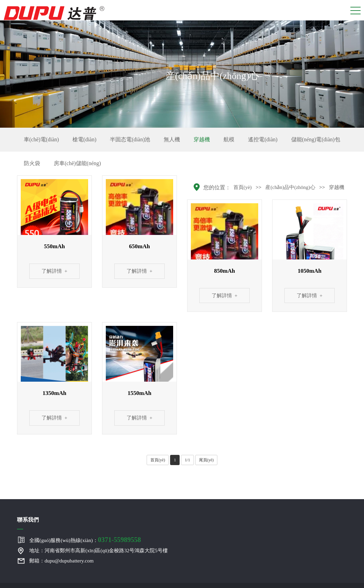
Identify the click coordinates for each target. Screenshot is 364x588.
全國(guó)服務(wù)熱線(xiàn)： (85, 540)
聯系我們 (28, 520)
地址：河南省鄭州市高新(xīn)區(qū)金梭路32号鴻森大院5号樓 (98, 551)
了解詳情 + (54, 271)
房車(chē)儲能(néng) (77, 163)
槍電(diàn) (84, 139)
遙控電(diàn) (263, 139)
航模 (229, 139)
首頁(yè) (243, 187)
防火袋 (32, 163)
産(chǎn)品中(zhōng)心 (290, 187)
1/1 (187, 460)
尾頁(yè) (206, 460)
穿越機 (202, 139)
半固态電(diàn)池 (130, 139)
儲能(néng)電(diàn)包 (316, 139)
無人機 (172, 139)
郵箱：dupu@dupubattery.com (61, 561)
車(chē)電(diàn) (41, 139)
